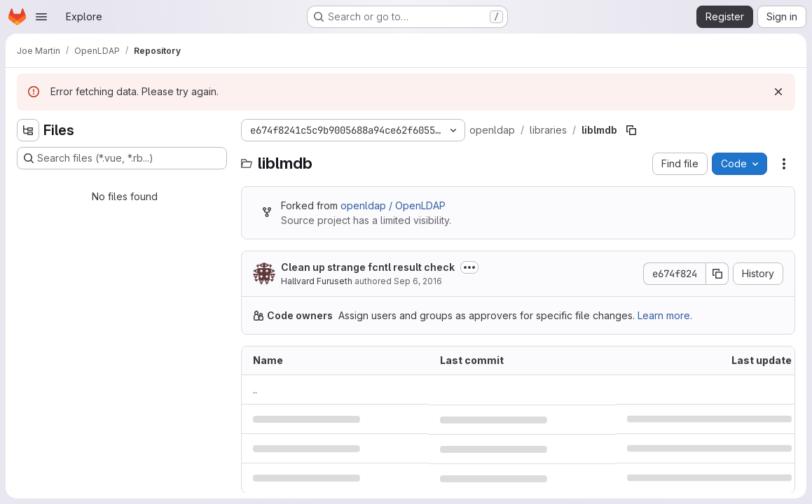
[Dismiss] (778, 92)
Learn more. (665, 315)
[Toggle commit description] (469, 267)
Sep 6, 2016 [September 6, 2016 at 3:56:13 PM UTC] (418, 281)
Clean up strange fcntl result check (368, 267)
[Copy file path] (631, 130)
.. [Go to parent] (255, 390)
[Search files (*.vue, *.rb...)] (122, 158)
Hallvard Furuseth (317, 281)
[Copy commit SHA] (717, 274)
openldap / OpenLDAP (393, 205)
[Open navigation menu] (41, 17)
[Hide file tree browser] (28, 130)
